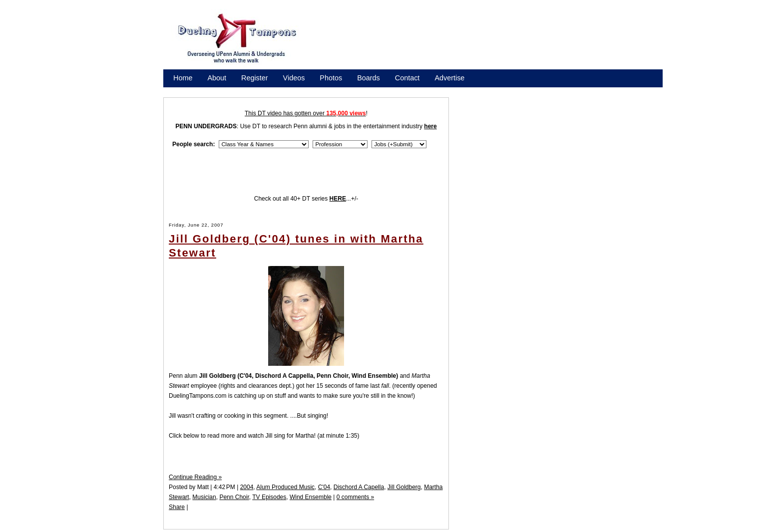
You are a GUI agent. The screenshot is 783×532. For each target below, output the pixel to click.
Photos (331, 78)
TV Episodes (269, 497)
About (217, 78)
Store (182, 91)
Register (255, 78)
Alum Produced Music (285, 487)
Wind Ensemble (311, 497)
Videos (294, 78)
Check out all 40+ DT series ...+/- (306, 199)
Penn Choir (234, 497)
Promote (219, 91)
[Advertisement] (491, 41)
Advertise (449, 78)
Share (177, 507)
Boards (369, 78)
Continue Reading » (195, 477)
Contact (407, 78)
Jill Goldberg (404, 487)
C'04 (324, 487)
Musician (204, 497)
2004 (247, 487)
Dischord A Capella (359, 487)
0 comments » (355, 497)
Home (183, 78)
